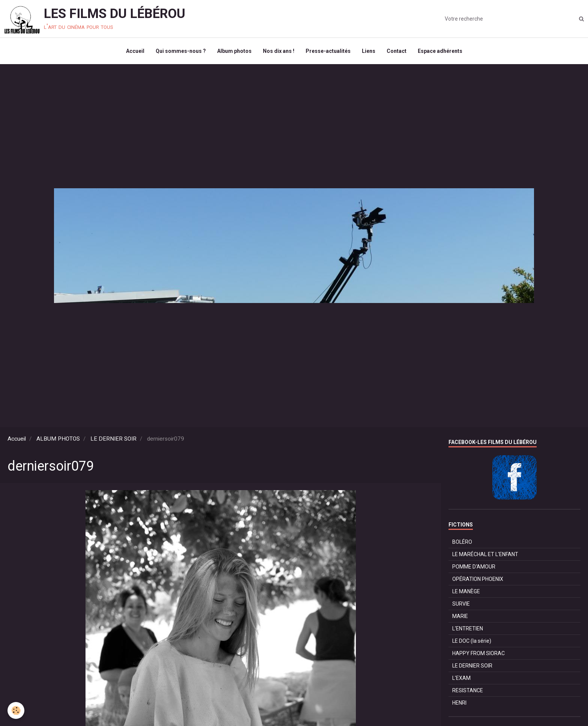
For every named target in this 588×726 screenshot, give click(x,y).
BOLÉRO (462, 542)
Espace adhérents (440, 51)
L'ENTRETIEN (468, 628)
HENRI (459, 703)
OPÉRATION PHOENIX (478, 579)
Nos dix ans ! (279, 51)
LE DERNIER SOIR (113, 439)
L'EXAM (461, 678)
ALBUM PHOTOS (58, 439)
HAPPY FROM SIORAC (478, 653)
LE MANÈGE (466, 591)
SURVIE (461, 604)
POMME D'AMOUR (474, 567)
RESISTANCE (468, 690)
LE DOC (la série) (472, 641)
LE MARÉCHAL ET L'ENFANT (485, 554)
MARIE (460, 616)
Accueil (135, 51)
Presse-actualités (328, 51)
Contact (397, 51)
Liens (369, 51)
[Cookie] (16, 710)
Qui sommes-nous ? (181, 51)
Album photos (234, 51)
